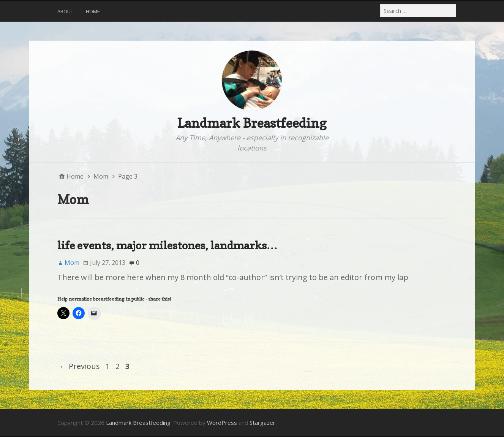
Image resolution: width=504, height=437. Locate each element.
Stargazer (262, 423)
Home (93, 11)
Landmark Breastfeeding (252, 123)
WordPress (222, 423)
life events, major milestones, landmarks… (167, 245)
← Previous (80, 366)
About (65, 11)
